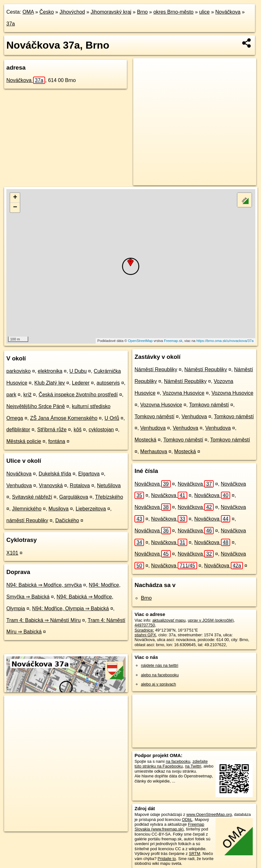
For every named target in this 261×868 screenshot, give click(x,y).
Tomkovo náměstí (209, 405)
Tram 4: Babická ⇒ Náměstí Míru (44, 620)
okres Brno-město (173, 12)
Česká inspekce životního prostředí (78, 395)
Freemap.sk (173, 341)
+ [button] (15, 198)
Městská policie (24, 441)
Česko (47, 12)
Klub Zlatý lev (50, 383)
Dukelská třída (55, 474)
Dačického (67, 520)
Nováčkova (228, 12)
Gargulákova (74, 497)
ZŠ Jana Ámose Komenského (64, 418)
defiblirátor (18, 430)
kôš (78, 430)
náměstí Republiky (27, 520)
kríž (27, 395)
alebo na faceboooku (160, 675)
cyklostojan (101, 430)
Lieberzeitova (91, 509)
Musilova (59, 509)
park (11, 395)
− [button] (15, 208)
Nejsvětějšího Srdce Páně (36, 406)
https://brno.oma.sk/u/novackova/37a (225, 341)
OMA (28, 12)
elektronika (50, 371)
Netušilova (109, 485)
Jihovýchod (72, 12)
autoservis (108, 383)
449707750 (145, 625)
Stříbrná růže (52, 430)
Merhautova (154, 451)
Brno (142, 12)
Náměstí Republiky (156, 369)
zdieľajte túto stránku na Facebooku (171, 764)
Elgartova (89, 474)
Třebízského (109, 497)
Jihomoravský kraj (111, 12)
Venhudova (19, 485)
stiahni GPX (145, 635)
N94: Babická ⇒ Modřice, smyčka (44, 585)
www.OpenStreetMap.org (209, 814)
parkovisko (18, 371)
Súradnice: (144, 630)
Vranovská (51, 485)
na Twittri (193, 766)
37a (11, 24)
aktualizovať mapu (169, 620)
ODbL (187, 820)
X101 (12, 553)
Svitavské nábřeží (32, 497)
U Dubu (78, 371)
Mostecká (145, 440)
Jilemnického (27, 509)
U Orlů (112, 418)
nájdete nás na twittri (159, 665)
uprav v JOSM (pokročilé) (211, 620)
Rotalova (80, 485)
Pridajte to (167, 859)
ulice (205, 12)
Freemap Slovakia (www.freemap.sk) (169, 827)
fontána (57, 441)
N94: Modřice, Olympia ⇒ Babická (71, 608)
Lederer (81, 383)
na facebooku (178, 761)
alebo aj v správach (158, 684)
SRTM (195, 854)
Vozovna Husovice (183, 393)
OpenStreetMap (141, 341)
